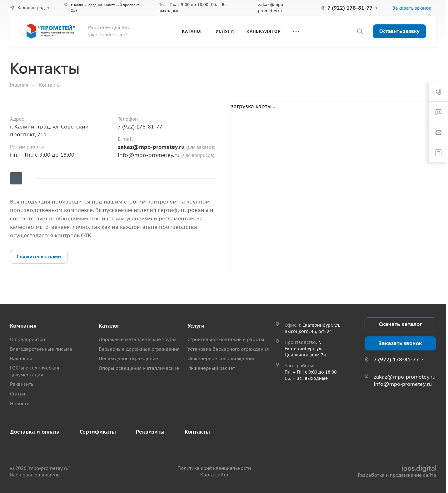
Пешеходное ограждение (128, 358)
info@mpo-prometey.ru (149, 155)
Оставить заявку (399, 31)
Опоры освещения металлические (139, 368)
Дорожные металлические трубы (138, 339)
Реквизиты (22, 384)
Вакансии (21, 358)
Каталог (109, 326)
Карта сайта (214, 475)
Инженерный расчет (211, 368)
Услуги (196, 326)
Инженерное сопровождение (222, 358)
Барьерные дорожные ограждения (139, 349)
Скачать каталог (400, 324)
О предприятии (27, 339)
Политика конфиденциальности (214, 468)
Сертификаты (98, 432)
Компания (23, 326)
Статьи (17, 394)
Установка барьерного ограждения (228, 349)
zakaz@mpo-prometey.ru (152, 147)
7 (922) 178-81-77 (350, 8)
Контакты (197, 432)
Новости (20, 403)
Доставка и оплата (35, 432)
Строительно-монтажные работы (226, 339)
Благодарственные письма (41, 349)
